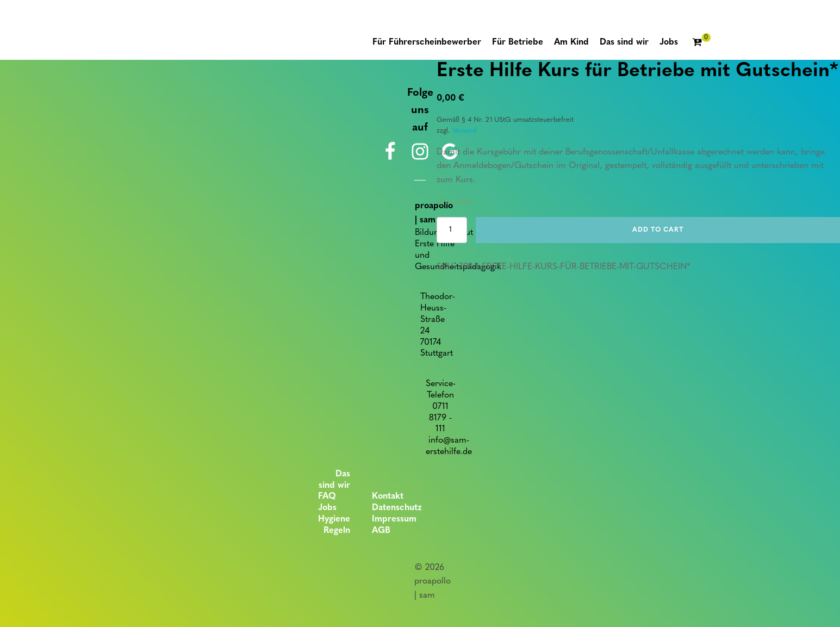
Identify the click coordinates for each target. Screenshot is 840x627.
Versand (464, 131)
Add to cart (658, 230)
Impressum (394, 519)
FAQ (327, 496)
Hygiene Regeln (334, 525)
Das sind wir (334, 480)
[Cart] (701, 43)
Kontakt (388, 496)
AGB (381, 531)
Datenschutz (397, 508)
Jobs (327, 508)
